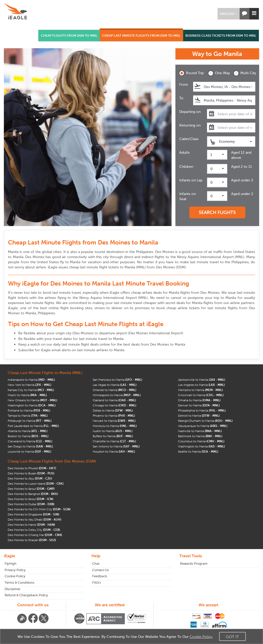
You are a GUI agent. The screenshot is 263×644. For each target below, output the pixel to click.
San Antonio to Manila (116, 446)
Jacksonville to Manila (201, 380)
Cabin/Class (189, 139)
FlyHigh (11, 564)
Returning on (190, 125)
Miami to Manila (27, 395)
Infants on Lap (191, 180)
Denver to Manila (199, 405)
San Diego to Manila (30, 446)
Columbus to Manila (201, 441)
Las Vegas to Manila (115, 385)
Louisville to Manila (29, 451)
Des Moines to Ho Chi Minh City (39, 509)
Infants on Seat (187, 196)
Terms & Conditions (20, 583)
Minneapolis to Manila (117, 395)
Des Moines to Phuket (32, 468)
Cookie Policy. (201, 637)
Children (186, 167)
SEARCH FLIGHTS (217, 212)
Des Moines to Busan (31, 473)
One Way (219, 73)
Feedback (100, 576)
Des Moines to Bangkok (33, 494)
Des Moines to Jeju (30, 478)
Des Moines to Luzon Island (36, 484)
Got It (232, 637)
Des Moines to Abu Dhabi (34, 519)
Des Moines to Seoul (31, 489)
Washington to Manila (32, 405)
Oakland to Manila (114, 400)
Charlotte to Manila (114, 441)
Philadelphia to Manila (202, 410)
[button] (229, 14)
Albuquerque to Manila (203, 426)
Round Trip (190, 73)
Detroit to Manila (199, 416)
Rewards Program (194, 564)
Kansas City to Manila (31, 390)
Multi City (244, 73)
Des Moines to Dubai (31, 504)
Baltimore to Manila (200, 436)
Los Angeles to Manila (201, 385)
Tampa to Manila (28, 416)
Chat (96, 564)
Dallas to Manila (113, 410)
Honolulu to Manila (115, 426)
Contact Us (101, 570)
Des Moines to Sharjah (32, 540)
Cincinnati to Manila (201, 395)
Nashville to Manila (200, 431)
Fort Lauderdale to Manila (33, 426)
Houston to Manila (114, 451)
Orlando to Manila (114, 390)
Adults (184, 152)
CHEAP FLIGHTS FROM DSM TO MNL (69, 36)
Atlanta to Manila (27, 431)
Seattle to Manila (198, 451)
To (181, 98)
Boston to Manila (28, 436)
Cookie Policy (15, 576)
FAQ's (97, 583)
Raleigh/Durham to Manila (205, 421)
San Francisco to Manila (117, 380)
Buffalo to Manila (113, 436)
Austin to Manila (112, 431)
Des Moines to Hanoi (31, 525)
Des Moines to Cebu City (34, 530)
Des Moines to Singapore (33, 514)
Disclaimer (13, 589)
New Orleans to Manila (32, 400)
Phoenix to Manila (114, 416)
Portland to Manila (29, 410)
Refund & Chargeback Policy (26, 595)
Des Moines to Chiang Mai (35, 535)
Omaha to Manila (199, 400)
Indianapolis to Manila (31, 380)
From (184, 84)
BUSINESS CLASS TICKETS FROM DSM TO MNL (221, 36)
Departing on (190, 112)
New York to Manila (29, 385)
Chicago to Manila (114, 405)
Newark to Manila (114, 421)
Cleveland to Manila (30, 441)
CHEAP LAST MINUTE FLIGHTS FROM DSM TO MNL (141, 36)
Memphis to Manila (200, 390)
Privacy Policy (15, 570)
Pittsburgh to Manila (30, 421)
